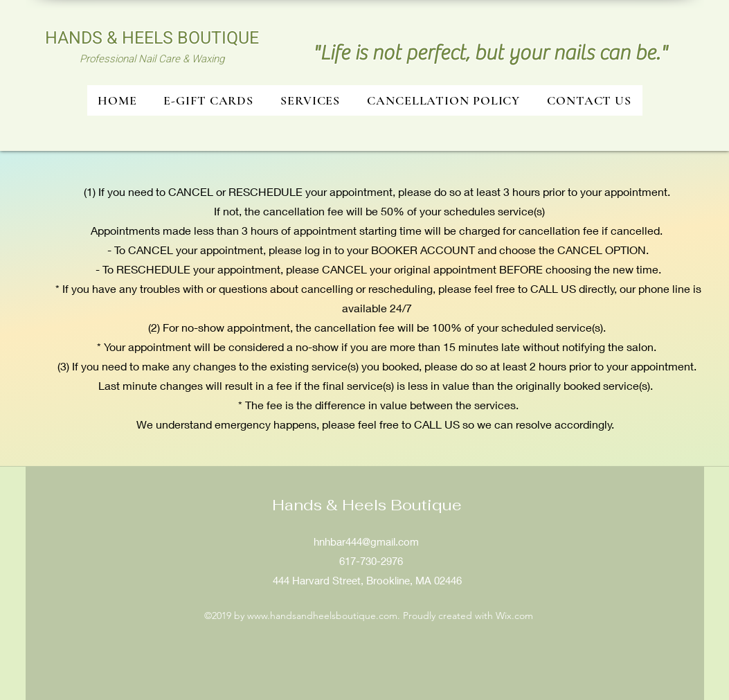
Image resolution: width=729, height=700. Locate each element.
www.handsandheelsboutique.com (322, 616)
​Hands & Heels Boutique (367, 505)
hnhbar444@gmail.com (366, 541)
